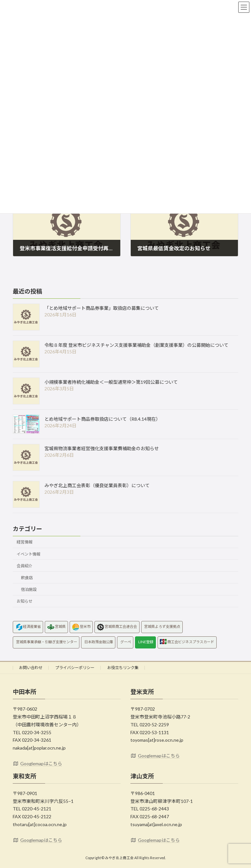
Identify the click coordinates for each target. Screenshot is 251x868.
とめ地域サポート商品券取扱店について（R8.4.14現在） (102, 419)
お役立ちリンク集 (123, 668)
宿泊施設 (29, 589)
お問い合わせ (31, 668)
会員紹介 (25, 566)
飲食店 (27, 578)
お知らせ (25, 601)
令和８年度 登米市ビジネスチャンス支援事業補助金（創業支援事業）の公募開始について (136, 345)
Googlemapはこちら (37, 763)
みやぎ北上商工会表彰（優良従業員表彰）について (97, 485)
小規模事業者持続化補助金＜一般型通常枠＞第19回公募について (111, 382)
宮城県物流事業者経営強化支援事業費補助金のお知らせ (102, 448)
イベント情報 (28, 554)
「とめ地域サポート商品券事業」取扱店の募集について (102, 308)
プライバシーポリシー (75, 668)
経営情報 (25, 542)
